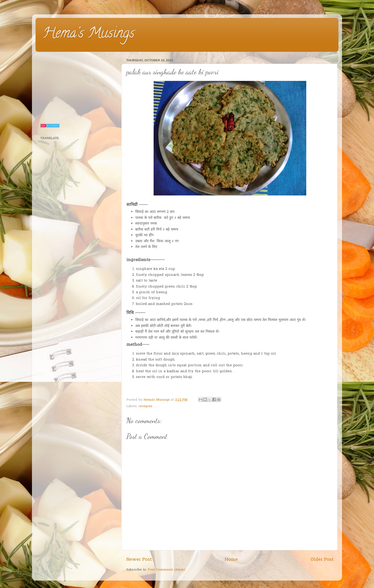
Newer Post (139, 560)
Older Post (322, 560)
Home (231, 560)
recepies (145, 406)
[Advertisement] (78, 87)
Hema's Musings (89, 34)
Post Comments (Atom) (166, 570)
